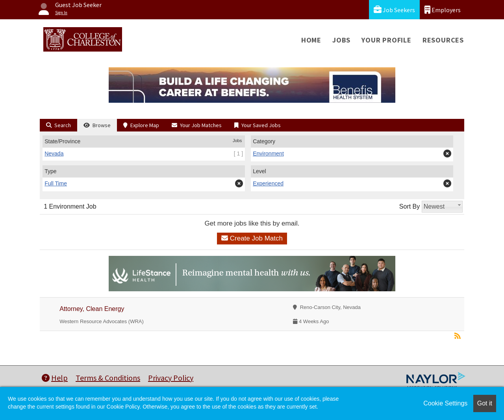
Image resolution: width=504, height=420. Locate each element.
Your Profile (386, 40)
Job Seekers (394, 10)
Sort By (409, 206)
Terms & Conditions (108, 378)
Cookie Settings (445, 403)
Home (311, 40)
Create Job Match (252, 238)
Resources (443, 40)
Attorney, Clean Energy (92, 309)
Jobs (341, 40)
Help (55, 378)
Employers (443, 10)
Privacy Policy (171, 378)
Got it (485, 403)
